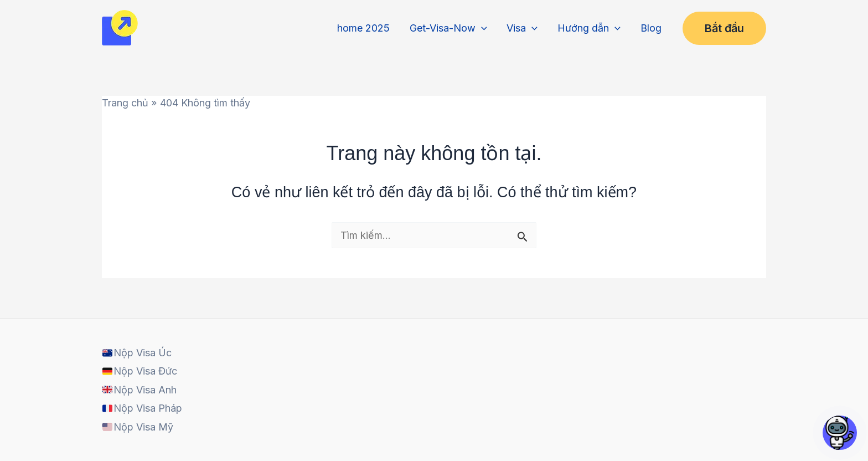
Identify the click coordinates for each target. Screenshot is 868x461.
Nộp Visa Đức (139, 371)
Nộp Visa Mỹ (138, 427)
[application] (481, 28)
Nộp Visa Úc (137, 353)
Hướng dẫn (589, 28)
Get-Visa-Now (448, 28)
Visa (522, 28)
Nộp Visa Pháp (142, 408)
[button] (724, 28)
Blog (651, 28)
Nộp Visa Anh (139, 390)
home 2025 (363, 28)
